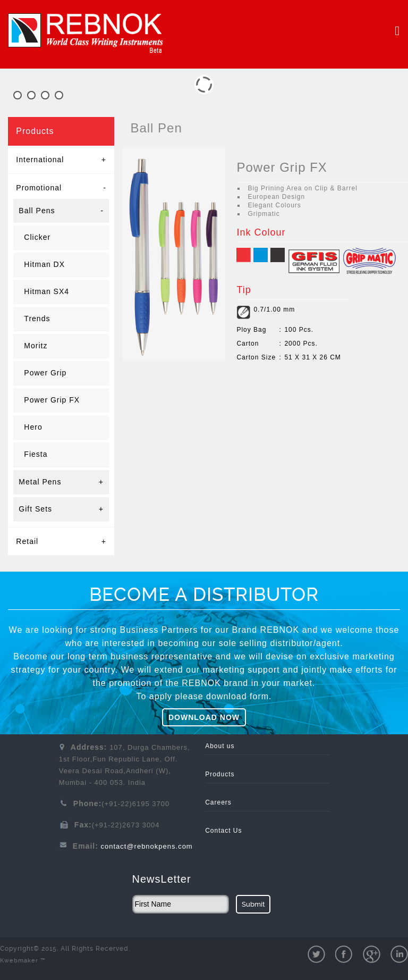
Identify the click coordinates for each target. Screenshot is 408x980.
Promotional (61, 188)
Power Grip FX (52, 400)
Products (220, 774)
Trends (37, 319)
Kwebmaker (23, 961)
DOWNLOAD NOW (204, 717)
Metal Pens (61, 482)
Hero (33, 427)
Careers (218, 802)
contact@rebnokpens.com (146, 846)
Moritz (36, 346)
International (61, 160)
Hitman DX (44, 264)
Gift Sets (61, 509)
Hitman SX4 (46, 291)
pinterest (399, 954)
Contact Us (223, 831)
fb (344, 954)
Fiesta (36, 454)
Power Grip (45, 373)
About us (220, 746)
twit (316, 954)
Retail (61, 541)
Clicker (37, 237)
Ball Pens (61, 211)
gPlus (372, 954)
